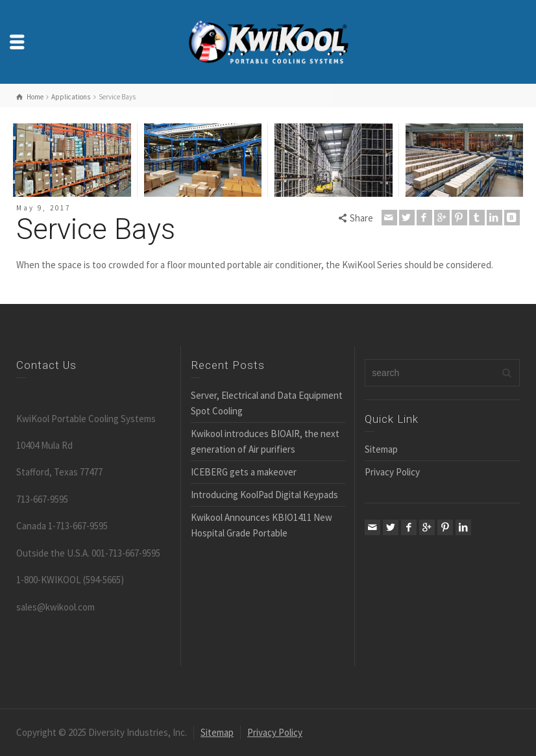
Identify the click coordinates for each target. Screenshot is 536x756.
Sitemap (381, 449)
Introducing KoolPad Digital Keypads (264, 495)
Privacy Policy (392, 472)
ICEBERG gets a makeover (244, 472)
